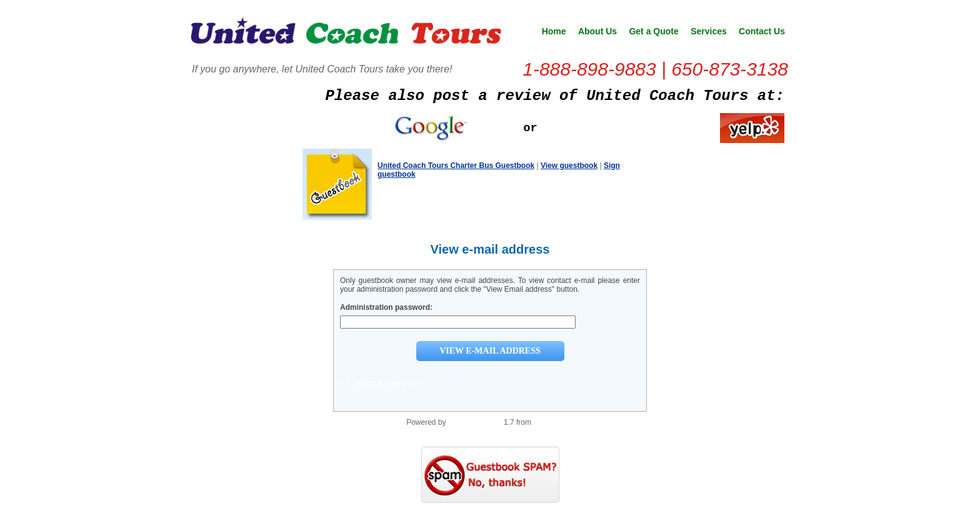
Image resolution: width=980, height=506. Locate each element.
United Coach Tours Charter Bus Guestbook (456, 166)
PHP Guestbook (475, 422)
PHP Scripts (553, 422)
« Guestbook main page (380, 383)
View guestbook (569, 166)
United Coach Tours (346, 35)
